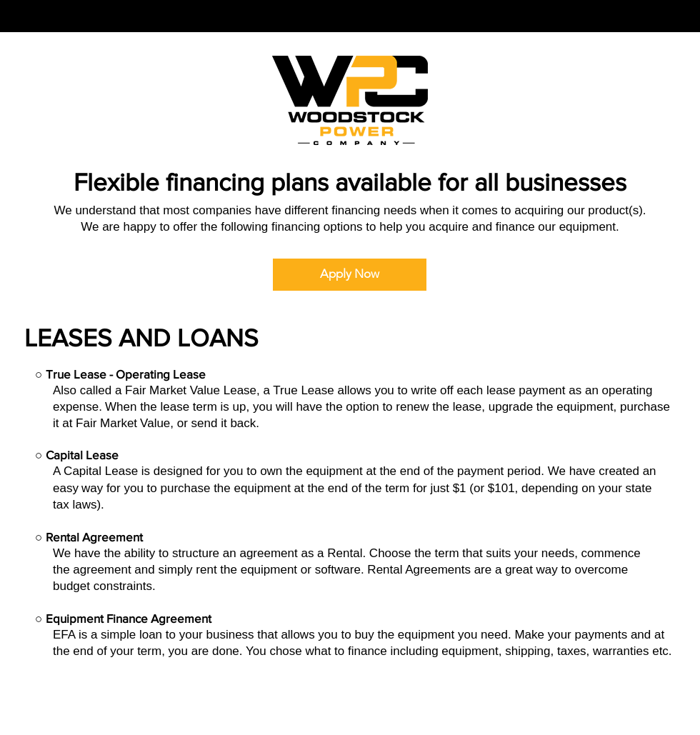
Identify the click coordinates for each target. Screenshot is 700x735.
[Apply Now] (350, 275)
